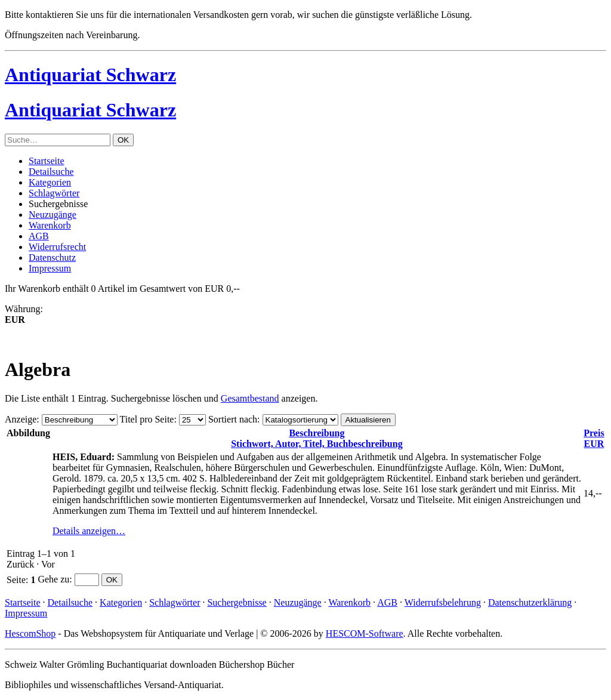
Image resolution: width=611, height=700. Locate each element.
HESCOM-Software (365, 633)
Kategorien (50, 182)
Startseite (47, 161)
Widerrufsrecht (57, 247)
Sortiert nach (233, 419)
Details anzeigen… (89, 531)
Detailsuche (51, 172)
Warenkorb (50, 225)
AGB (39, 236)
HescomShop (30, 633)
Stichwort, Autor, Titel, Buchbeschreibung (317, 438)
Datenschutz (52, 258)
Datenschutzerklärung (530, 602)
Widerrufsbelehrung (443, 602)
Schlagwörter (54, 193)
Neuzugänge (53, 215)
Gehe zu (53, 579)
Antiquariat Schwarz (90, 75)
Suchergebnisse (237, 602)
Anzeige (21, 419)
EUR (594, 438)
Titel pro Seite (146, 419)
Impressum (50, 268)
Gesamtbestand (250, 398)
